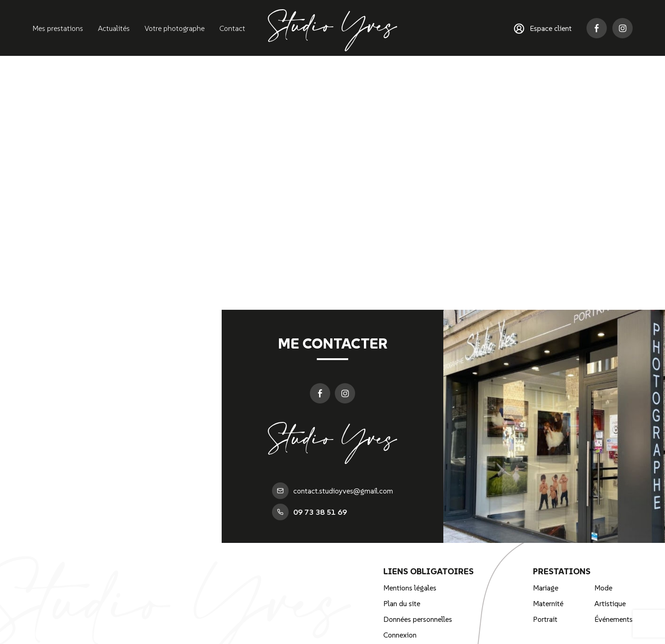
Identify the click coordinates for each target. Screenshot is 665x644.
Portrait (545, 619)
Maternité (548, 603)
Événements (614, 619)
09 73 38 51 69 (309, 512)
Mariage (546, 588)
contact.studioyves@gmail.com (332, 491)
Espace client (543, 29)
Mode (603, 588)
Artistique (610, 603)
